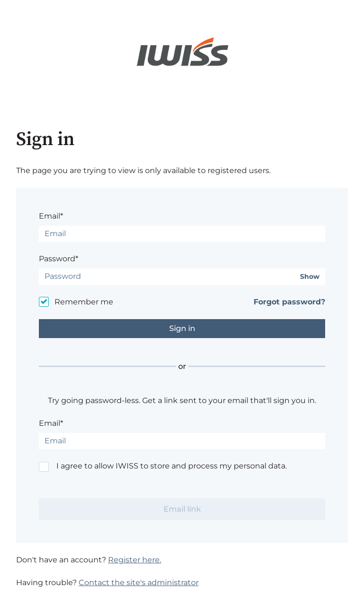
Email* (51, 216)
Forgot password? (289, 302)
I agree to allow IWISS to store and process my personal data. (172, 466)
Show (310, 277)
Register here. (135, 560)
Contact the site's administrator (139, 583)
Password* (59, 259)
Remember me (84, 302)
